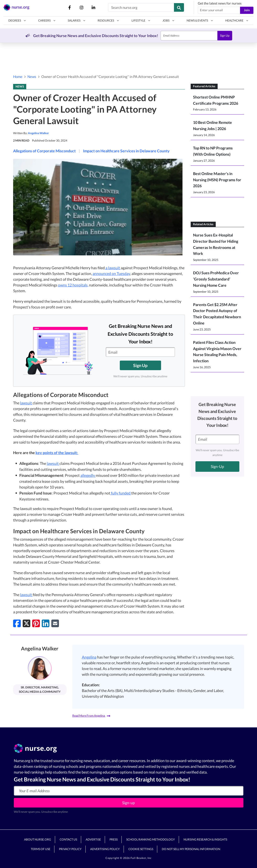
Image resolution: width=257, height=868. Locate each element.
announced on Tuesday (111, 273)
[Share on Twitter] (26, 623)
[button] (17, 21)
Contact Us (68, 839)
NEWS (20, 86)
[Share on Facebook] (17, 623)
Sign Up (225, 36)
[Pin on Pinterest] (36, 623)
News (32, 77)
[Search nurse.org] (141, 8)
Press (114, 839)
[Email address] (219, 10)
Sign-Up (217, 466)
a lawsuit (113, 268)
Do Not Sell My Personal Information (191, 849)
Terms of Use (41, 849)
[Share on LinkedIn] (46, 623)
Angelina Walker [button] (38, 133)
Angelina (89, 657)
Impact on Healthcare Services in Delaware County (126, 151)
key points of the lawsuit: (57, 453)
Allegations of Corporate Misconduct (44, 151)
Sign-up (128, 803)
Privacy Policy (70, 849)
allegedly (88, 475)
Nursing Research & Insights (205, 839)
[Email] (189, 36)
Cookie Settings (141, 849)
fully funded (121, 493)
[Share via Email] (55, 623)
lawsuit (26, 403)
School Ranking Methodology (151, 839)
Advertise (93, 839)
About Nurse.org (38, 839)
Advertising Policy (105, 849)
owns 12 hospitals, (73, 285)
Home (18, 77)
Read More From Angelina (91, 716)
